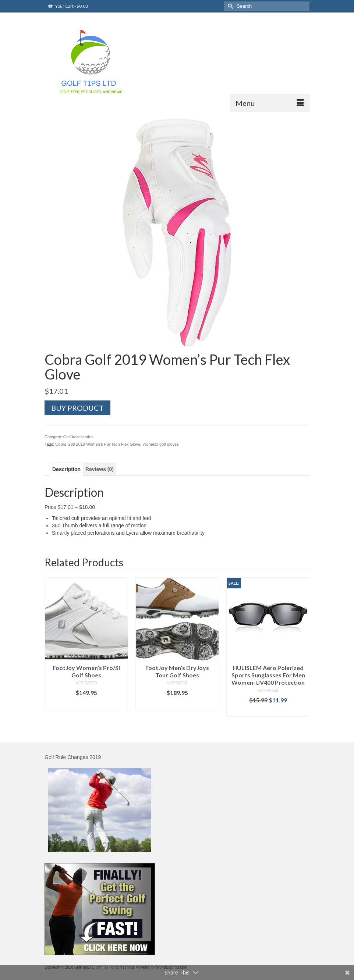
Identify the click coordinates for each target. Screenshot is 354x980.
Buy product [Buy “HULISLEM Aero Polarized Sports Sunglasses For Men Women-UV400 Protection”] (268, 711)
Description (66, 469)
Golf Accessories (78, 437)
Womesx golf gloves (160, 444)
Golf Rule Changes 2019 (73, 757)
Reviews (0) (100, 469)
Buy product (77, 408)
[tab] (66, 469)
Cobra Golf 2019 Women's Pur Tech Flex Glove (98, 444)
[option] (86, 643)
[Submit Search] (229, 6)
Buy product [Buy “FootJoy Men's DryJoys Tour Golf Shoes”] (177, 704)
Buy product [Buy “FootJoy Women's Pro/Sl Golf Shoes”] (86, 704)
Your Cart (68, 6)
